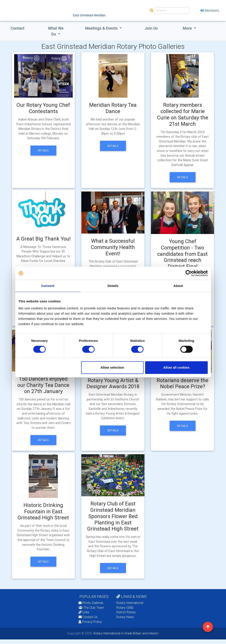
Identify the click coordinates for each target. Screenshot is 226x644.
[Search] (172, 11)
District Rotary (126, 612)
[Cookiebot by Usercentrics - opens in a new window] (189, 273)
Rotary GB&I (125, 608)
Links (84, 612)
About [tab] (178, 286)
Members (210, 10)
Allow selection (112, 367)
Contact (18, 28)
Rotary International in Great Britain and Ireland (125, 633)
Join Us (151, 28)
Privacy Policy (90, 622)
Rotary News (125, 617)
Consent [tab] (48, 286)
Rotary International (130, 603)
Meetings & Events (102, 28)
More (188, 28)
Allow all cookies (177, 367)
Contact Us (88, 617)
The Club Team (91, 608)
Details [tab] (113, 286)
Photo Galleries (91, 603)
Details (43, 150)
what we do (56, 31)
